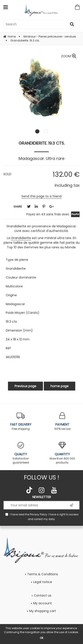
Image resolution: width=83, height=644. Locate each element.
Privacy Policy (39, 514)
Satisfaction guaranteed (21, 453)
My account (42, 603)
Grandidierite (21, 238)
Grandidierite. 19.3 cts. (42, 143)
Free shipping (21, 421)
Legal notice (43, 582)
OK (42, 638)
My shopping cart (43, 611)
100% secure (62, 421)
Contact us (43, 595)
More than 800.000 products (62, 453)
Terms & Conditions (43, 574)
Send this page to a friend (41, 196)
